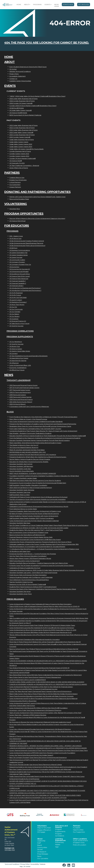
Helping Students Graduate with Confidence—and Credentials (31, 577)
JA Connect (13, 354)
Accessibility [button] (35, 864)
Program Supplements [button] (60, 830)
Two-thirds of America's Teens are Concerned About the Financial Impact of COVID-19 (39, 668)
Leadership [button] (41, 841)
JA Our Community (16, 309)
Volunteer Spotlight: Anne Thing (20, 594)
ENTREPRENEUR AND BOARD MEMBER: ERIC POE (28, 452)
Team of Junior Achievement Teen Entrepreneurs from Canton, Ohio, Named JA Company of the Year (45, 713)
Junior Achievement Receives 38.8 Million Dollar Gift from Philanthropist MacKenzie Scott (40, 632)
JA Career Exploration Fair (18, 253)
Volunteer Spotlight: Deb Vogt (20, 492)
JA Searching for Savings (18, 361)
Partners (12, 173)
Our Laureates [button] (43, 859)
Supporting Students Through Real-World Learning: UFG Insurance (33, 455)
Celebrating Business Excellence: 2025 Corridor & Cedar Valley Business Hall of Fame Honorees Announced (47, 570)
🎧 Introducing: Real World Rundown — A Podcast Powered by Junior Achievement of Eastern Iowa (44, 549)
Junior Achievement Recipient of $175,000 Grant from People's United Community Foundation (42, 753)
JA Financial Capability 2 (18, 283)
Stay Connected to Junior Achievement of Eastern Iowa (29, 532)
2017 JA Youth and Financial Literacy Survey (24, 388)
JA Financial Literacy (16, 286)
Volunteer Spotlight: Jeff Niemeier (21, 466)
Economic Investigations (18, 368)
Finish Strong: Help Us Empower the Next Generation (28, 575)
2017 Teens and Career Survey (20, 390)
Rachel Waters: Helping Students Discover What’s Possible (30, 459)
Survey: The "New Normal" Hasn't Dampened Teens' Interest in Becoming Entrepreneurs (40, 691)
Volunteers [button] (42, 826)
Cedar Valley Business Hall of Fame (22, 140)
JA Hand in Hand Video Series (20, 351)
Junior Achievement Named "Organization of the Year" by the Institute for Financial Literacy (41, 687)
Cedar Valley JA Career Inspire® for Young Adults (26, 149)
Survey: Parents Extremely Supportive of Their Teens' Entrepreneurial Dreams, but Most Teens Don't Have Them (49, 750)
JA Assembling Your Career (19, 358)
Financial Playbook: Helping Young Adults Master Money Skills (31, 537)
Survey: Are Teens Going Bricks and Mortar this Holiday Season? (31, 755)
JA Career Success (16, 257)
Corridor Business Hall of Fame (20, 151)
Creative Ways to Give (17, 178)
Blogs (10, 412)
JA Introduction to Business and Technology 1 (25, 288)
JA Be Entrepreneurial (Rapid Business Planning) (26, 243)
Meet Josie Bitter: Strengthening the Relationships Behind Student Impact (35, 443)
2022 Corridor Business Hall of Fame (22, 128)
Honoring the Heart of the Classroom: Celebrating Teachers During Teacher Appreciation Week (43, 589)
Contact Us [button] (9, 848)
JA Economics (14, 267)
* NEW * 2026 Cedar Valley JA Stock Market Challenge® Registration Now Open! (37, 96)
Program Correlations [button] (60, 835)
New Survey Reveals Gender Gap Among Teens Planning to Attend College (36, 765)
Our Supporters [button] (79, 832)
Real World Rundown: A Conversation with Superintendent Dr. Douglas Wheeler (37, 547)
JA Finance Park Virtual (17, 221)
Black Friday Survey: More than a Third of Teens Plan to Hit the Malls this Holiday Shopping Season (43, 694)
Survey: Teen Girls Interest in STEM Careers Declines (28, 715)
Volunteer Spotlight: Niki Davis (20, 523)
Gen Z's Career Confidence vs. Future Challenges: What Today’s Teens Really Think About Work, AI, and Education (49, 525)
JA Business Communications (20, 250)
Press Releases (15, 599)
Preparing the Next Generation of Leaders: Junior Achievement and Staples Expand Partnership (43, 424)
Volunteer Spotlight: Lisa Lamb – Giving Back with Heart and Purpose (33, 573)
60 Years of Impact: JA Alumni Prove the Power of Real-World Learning (34, 514)
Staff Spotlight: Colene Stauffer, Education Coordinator (28, 485)
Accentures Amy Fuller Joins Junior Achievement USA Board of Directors (35, 710)
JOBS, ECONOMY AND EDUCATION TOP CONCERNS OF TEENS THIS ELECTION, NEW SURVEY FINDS (45, 795)
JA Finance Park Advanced (19, 279)
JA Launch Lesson (16, 300)
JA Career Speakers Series (18, 255)
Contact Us (13, 79)
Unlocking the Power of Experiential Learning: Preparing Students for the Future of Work (40, 542)
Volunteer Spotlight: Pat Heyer (20, 592)
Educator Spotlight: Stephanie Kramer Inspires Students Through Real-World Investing (39, 440)
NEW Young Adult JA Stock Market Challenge (25, 115)
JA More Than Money (17, 305)
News (57, 5)
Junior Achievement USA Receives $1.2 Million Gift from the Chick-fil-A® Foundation (38, 708)
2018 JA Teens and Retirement (20, 392)
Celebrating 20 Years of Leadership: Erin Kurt (25, 568)
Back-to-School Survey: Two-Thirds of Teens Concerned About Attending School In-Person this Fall (44, 649)
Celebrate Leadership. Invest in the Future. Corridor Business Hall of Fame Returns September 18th (44, 544)
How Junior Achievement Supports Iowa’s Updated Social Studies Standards (36, 422)
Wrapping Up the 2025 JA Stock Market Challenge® (28, 584)
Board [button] (40, 845)
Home (19, 5)
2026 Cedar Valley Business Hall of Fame (23, 99)
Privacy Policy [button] (25, 864)
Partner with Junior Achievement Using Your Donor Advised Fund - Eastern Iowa (37, 197)
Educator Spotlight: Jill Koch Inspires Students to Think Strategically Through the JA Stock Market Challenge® (48, 436)
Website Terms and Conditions (20, 71)
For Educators (17, 226)
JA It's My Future (15, 295)
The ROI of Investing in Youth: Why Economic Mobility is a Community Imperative (37, 499)
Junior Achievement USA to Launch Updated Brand (27, 680)
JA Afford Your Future (17, 370)
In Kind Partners (15, 182)
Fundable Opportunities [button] (78, 829)
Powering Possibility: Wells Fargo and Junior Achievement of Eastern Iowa (35, 511)
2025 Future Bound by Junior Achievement (25, 561)
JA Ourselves (14, 319)
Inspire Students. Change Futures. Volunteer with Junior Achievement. (34, 516)
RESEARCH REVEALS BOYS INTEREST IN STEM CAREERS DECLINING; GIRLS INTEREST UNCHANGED (46, 746)
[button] (30, 5)
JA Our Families (15, 312)
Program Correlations (20, 331)
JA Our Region (14, 316)
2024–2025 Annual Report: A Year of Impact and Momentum (31, 488)
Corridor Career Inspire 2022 (19, 154)
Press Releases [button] (43, 854)
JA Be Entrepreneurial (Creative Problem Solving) (27, 241)
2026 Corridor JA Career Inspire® (21, 103)
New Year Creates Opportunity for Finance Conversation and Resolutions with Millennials (40, 769)
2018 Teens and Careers (18, 395)
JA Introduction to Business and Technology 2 (25, 290)
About (27, 5)
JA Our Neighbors (16, 342)
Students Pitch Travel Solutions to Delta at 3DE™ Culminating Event (33, 587)
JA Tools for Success (16, 326)
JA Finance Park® (16, 161)
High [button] (57, 847)
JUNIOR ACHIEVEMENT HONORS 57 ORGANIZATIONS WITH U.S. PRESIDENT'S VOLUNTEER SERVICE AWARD (48, 748)
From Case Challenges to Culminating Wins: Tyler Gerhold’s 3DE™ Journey (35, 429)
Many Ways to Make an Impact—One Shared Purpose (28, 419)
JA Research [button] (42, 852)
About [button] (40, 839)
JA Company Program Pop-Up (20, 264)
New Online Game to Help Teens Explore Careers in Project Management (35, 677)
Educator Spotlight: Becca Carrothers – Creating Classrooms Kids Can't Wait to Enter (39, 563)
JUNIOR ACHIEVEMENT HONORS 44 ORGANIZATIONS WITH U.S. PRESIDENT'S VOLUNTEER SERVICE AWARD (48, 684)
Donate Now (68, 4)
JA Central (13, 69)
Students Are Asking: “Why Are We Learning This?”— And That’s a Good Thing (36, 530)
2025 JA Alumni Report (17, 404)
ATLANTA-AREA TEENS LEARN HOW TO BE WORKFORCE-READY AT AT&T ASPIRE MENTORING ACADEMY (47, 682)
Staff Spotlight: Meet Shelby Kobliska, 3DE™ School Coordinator (32, 518)
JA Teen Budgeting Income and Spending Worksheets (28, 356)
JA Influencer (14, 363)
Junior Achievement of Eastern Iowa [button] (80, 842)
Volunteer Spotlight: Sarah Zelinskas (22, 490)
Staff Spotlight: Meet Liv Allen (20, 495)
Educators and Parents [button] (61, 827)
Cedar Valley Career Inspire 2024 (21, 147)
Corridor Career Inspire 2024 (19, 156)
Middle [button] (58, 845)
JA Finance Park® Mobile (18, 113)
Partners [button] (77, 826)
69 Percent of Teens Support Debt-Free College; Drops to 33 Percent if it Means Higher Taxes (42, 625)
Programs (37, 5)
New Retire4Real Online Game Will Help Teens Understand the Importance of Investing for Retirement (45, 675)
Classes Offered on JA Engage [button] (44, 831)
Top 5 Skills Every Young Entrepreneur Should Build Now (29, 580)
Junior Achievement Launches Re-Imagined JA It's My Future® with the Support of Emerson (42, 628)
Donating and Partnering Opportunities (37, 192)
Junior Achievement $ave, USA (20, 365)
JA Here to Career (16, 349)
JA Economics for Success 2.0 (20, 269)
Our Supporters (15, 185)
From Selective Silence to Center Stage (23, 509)
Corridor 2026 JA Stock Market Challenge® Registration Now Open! (33, 106)
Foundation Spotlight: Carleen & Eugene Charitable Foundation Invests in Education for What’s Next (44, 476)
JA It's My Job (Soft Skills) (18, 298)
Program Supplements (20, 337)
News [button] (39, 856)
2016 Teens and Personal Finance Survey (23, 385)
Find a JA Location (80, 845)
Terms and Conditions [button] (12, 864)
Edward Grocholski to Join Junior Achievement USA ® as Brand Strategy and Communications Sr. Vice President (48, 767)
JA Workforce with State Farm (20, 551)
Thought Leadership (19, 380)
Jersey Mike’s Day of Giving (19, 168)
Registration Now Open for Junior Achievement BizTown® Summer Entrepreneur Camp (40, 426)
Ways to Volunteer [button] (44, 828)
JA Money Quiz (15, 346)
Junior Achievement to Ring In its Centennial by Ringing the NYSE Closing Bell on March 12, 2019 (43, 630)
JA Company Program (17, 262)
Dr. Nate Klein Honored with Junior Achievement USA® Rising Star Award (35, 540)
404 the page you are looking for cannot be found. (47, 43)
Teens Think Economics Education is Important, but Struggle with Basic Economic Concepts (41, 696)
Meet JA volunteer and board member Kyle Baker (27, 450)
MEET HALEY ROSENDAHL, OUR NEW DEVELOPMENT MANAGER (33, 473)
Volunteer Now (15, 209)
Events (47, 5)
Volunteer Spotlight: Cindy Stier (20, 469)
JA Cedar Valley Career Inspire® (20, 110)
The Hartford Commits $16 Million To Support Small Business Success (33, 689)
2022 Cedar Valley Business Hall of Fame (23, 125)
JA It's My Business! (16, 293)
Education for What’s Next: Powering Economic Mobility (29, 462)
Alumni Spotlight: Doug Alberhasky (22, 471)
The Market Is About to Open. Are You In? (24, 445)
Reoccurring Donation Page (19, 199)
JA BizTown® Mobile (17, 108)
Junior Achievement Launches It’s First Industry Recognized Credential (34, 521)
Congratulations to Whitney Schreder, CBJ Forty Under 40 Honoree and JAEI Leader (39, 528)
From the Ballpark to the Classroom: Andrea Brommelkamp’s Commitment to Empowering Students (45, 438)
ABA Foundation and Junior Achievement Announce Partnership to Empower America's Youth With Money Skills (49, 618)
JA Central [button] (27, 866)
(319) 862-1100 (10, 850)
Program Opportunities (24, 214)
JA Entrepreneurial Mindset (19, 272)
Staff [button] (39, 843)
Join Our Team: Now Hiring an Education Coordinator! (28, 556)
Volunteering (16, 204)
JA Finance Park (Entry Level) (20, 276)
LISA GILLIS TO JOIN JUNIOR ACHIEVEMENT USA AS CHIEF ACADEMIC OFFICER (38, 798)
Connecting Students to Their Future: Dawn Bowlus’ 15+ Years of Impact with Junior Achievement (43, 431)
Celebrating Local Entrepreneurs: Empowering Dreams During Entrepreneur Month (39, 507)
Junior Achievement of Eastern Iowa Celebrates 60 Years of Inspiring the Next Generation (40, 604)
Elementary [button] (60, 842)
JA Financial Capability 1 (18, 281)
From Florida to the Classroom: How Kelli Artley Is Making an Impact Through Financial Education (43, 417)
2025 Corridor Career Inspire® (20, 137)
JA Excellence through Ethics (20, 274)
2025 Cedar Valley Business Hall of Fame (23, 130)
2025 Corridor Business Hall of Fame (22, 135)
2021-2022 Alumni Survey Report (21, 402)
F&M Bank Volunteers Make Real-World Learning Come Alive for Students (35, 481)
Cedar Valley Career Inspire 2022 (21, 144)
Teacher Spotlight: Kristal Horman (21, 582)
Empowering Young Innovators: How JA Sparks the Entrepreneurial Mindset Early (38, 483)
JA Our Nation (14, 314)
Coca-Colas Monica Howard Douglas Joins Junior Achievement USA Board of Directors (40, 729)
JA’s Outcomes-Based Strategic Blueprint (24, 447)
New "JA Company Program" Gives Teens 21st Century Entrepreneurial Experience (38, 758)
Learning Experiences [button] (60, 840)
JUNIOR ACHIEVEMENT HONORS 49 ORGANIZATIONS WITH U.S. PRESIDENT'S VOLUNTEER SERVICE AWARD (48, 661)
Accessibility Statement (17, 76)
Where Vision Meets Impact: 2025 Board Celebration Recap (30, 558)
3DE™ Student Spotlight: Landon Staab (23, 478)
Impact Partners (15, 187)
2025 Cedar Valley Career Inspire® (21, 132)
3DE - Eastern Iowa (16, 236)
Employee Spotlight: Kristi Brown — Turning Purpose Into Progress (33, 554)
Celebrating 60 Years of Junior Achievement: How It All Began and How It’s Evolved (38, 497)
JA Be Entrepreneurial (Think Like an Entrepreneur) (27, 246)
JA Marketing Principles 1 (18, 302)
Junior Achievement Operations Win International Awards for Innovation (35, 640)
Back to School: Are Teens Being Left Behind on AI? (27, 535)
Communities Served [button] (42, 848)
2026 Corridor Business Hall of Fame (22, 101)
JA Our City (13, 307)
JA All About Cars (15, 239)
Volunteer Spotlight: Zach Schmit (21, 464)
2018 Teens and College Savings (20, 397)
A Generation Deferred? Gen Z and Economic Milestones (29, 407)
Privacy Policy (14, 74)
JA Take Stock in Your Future (19, 323)
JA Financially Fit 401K (17, 163)
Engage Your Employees (18, 180)
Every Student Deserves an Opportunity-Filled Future (28, 67)
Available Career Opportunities (20, 81)
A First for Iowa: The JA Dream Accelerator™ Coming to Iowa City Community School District (41, 566)
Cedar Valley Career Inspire (19, 142)
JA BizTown (13, 248)
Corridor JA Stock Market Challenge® (22, 158)
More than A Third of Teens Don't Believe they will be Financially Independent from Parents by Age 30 (45, 642)
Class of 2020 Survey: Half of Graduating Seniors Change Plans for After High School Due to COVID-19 (44, 606)
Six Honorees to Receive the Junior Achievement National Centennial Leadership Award (40, 722)
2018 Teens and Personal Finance (21, 399)
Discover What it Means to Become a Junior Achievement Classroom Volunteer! (37, 218)
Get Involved (84, 4)
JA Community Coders (17, 260)
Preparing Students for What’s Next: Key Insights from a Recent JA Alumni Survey (38, 457)
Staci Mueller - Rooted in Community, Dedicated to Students (30, 433)
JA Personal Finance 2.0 (18, 321)
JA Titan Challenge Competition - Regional (24, 166)
